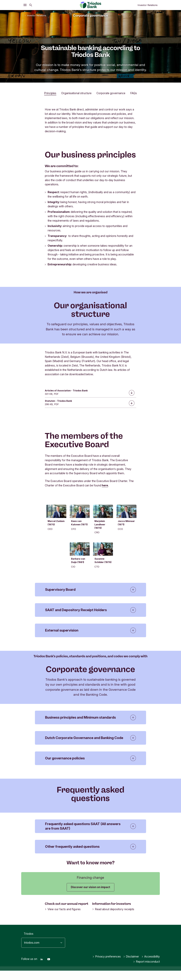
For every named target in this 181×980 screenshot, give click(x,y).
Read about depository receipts (113, 918)
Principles (50, 93)
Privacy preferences (107, 966)
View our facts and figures (63, 918)
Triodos (29, 943)
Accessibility (151, 966)
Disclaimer (131, 966)
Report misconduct (146, 971)
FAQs (134, 93)
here (105, 485)
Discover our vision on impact (90, 896)
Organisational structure (76, 93)
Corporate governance (111, 93)
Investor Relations (148, 5)
